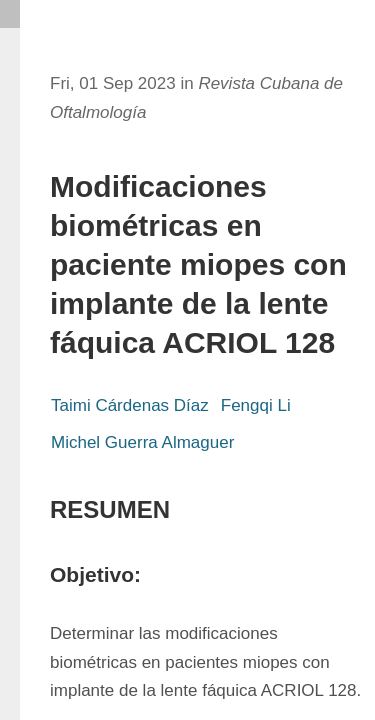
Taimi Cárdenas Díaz (130, 405)
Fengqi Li (256, 405)
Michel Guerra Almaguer (142, 442)
